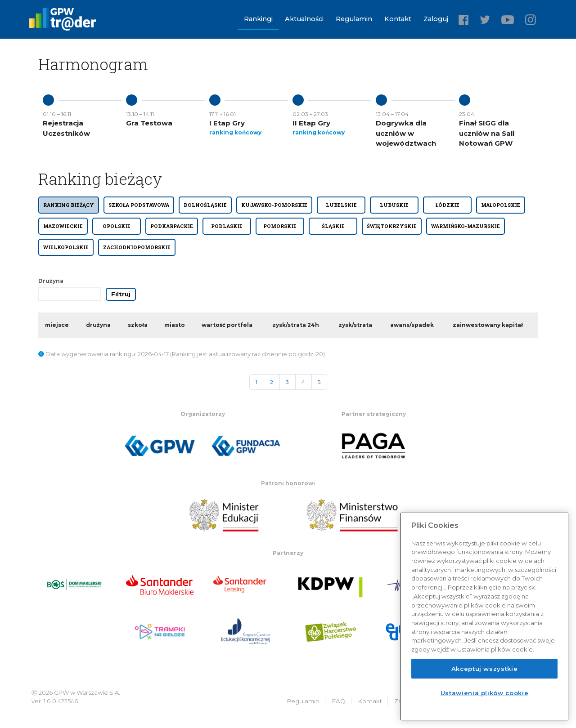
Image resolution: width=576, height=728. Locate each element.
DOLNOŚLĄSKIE (205, 205)
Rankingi (258, 19)
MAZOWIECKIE (63, 226)
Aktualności (304, 19)
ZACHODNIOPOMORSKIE (137, 247)
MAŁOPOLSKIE (501, 205)
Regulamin (354, 19)
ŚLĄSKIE (333, 226)
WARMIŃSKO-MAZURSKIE (466, 226)
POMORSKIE (280, 226)
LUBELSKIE (341, 205)
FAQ (339, 701)
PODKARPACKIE (172, 226)
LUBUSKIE (394, 205)
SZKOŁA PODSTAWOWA (139, 205)
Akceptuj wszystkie (485, 669)
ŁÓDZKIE (448, 205)
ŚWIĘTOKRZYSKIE (392, 226)
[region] (484, 616)
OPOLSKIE (117, 226)
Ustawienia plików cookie (485, 693)
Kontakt (398, 19)
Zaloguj (436, 19)
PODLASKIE (227, 226)
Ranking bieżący (69, 205)
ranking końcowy (235, 132)
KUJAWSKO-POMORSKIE (274, 205)
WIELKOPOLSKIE (66, 247)
